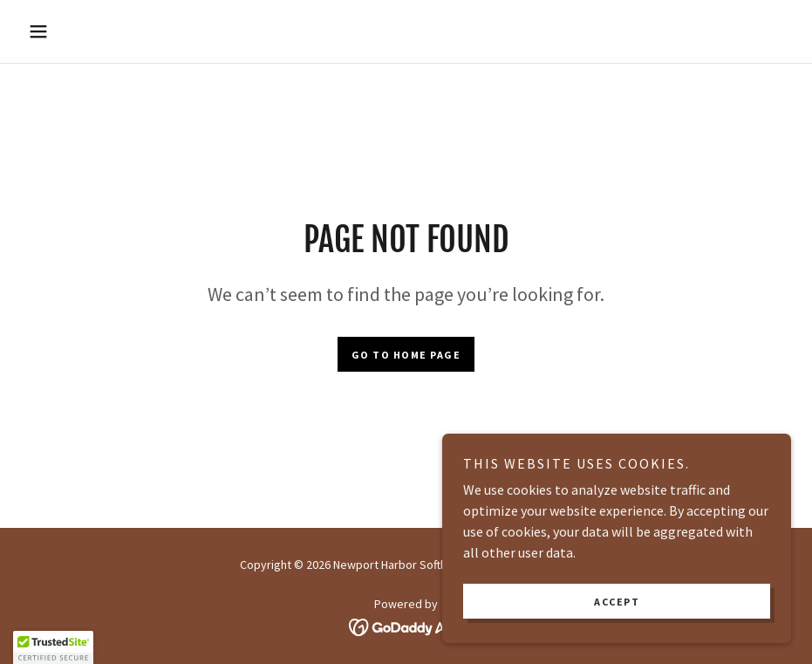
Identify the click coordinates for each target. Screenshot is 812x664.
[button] (78, 31)
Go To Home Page (406, 355)
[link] (406, 626)
